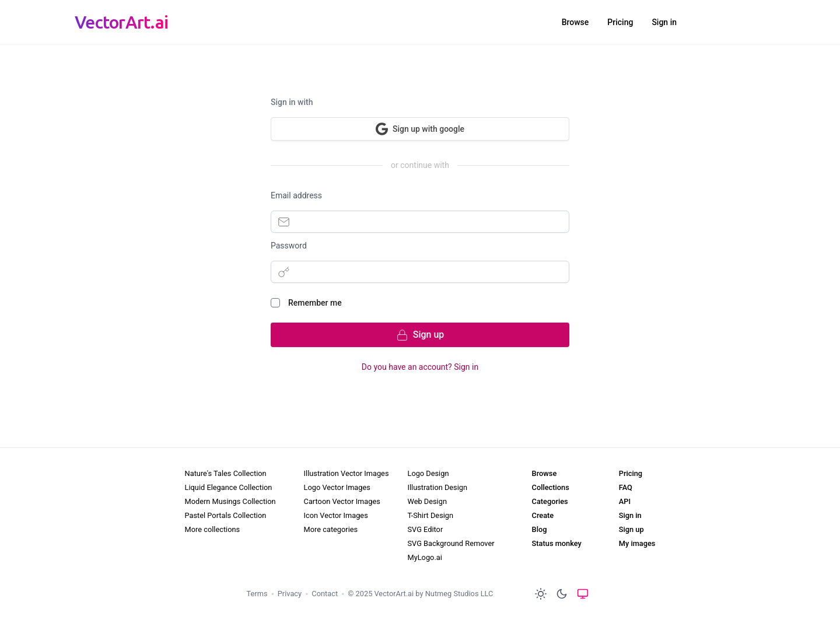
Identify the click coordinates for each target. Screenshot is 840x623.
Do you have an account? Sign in (420, 367)
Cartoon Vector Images (342, 501)
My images (637, 543)
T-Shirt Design (430, 515)
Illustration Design (437, 487)
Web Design (427, 501)
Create (543, 515)
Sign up (631, 529)
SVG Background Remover (451, 543)
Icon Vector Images (336, 515)
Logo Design (428, 473)
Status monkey (557, 543)
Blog (540, 529)
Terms (257, 594)
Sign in (664, 22)
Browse (575, 22)
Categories (550, 501)
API (625, 501)
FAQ (626, 487)
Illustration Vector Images (346, 473)
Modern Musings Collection (230, 501)
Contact (325, 594)
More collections (213, 529)
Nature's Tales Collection (226, 473)
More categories (331, 529)
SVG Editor (425, 529)
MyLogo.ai (424, 557)
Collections (551, 487)
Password (289, 246)
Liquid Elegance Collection (229, 487)
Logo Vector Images (337, 487)
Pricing (620, 22)
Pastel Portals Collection (226, 515)
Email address (296, 195)
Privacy (290, 594)
